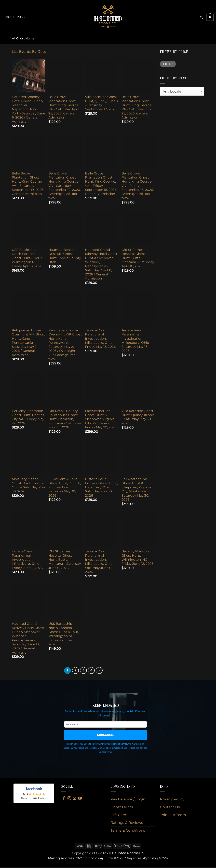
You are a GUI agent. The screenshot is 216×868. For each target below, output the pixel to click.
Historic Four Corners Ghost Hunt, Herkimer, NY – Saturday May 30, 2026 (101, 487)
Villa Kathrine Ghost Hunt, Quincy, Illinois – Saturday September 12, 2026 (101, 103)
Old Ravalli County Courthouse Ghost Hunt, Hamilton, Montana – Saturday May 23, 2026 (65, 419)
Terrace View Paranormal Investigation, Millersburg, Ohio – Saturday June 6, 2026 (100, 562)
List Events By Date (29, 52)
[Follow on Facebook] (64, 799)
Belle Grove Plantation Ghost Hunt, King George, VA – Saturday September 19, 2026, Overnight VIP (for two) (65, 186)
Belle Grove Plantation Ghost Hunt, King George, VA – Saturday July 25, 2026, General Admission (137, 107)
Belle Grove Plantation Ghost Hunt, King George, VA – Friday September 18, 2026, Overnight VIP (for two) (138, 186)
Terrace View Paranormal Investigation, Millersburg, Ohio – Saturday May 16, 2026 (137, 341)
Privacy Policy (172, 800)
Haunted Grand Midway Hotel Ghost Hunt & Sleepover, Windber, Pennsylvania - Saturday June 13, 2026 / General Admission (28, 638)
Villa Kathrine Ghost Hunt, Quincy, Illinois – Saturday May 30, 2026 (138, 417)
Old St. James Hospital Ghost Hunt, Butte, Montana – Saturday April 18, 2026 (138, 258)
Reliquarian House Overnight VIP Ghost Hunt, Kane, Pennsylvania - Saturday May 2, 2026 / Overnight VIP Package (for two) (65, 345)
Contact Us (170, 808)
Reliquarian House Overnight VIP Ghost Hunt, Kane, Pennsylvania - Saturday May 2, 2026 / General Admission (28, 343)
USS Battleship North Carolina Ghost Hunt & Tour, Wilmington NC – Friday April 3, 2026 (27, 258)
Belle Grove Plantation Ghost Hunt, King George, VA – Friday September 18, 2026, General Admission (101, 184)
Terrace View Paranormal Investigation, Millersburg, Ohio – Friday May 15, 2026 (100, 339)
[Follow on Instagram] (69, 799)
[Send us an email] (75, 799)
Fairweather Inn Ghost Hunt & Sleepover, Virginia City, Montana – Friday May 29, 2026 (101, 419)
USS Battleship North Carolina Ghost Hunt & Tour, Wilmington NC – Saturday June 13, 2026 (64, 634)
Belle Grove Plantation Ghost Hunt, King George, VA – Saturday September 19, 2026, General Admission (28, 184)
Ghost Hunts (14, 17)
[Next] (101, 671)
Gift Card (118, 815)
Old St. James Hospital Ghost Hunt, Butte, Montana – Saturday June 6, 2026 (65, 560)
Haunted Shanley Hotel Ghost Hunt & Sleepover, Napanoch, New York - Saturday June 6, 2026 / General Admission (28, 109)
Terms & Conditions (128, 831)
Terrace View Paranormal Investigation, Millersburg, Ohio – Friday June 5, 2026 (27, 560)
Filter (168, 64)
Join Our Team (173, 815)
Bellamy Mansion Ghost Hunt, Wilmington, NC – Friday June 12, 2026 (138, 557)
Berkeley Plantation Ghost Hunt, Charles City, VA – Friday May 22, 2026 (28, 417)
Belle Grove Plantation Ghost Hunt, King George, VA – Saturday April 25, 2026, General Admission (64, 107)
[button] (201, 17)
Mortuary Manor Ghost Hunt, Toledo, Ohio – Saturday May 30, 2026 (28, 485)
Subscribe (106, 736)
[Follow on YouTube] (80, 799)
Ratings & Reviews (127, 823)
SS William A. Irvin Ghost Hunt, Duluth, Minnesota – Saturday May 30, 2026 (65, 487)
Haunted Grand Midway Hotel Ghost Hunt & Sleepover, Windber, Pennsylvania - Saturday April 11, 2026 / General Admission (101, 264)
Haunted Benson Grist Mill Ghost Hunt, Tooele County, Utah (65, 256)
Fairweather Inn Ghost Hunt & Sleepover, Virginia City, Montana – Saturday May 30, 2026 (136, 489)
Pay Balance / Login (128, 800)
